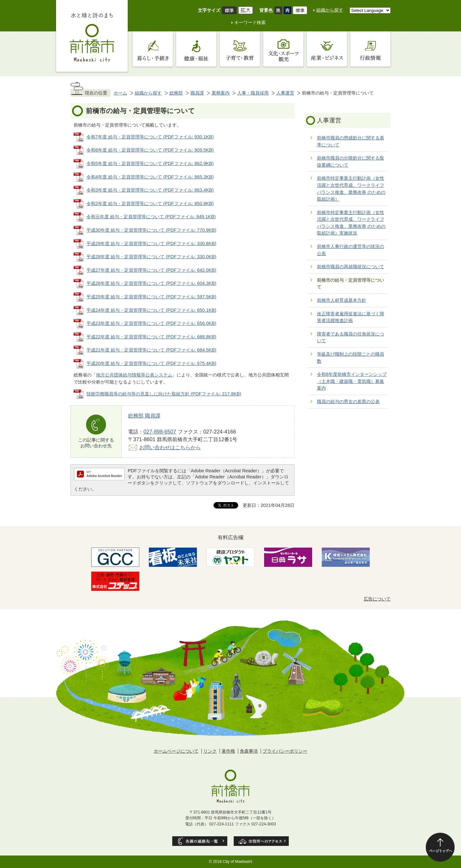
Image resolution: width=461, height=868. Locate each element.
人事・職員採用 (253, 93)
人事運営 (285, 93)
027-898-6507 (160, 432)
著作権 (228, 751)
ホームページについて (176, 751)
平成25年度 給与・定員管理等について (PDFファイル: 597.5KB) (151, 297)
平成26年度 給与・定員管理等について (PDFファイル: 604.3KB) (151, 283)
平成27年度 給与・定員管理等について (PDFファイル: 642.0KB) (151, 270)
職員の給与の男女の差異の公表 (348, 401)
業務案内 (221, 93)
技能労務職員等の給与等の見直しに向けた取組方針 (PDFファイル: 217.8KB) (164, 394)
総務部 (176, 93)
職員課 (197, 93)
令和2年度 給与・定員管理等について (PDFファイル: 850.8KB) (150, 203)
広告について (377, 599)
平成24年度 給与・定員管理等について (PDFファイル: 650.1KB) (151, 310)
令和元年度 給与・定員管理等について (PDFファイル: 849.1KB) (151, 217)
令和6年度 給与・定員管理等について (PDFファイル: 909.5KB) (150, 150)
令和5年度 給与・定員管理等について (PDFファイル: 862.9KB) (150, 163)
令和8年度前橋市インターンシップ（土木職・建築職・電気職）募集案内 (352, 381)
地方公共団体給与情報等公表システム (134, 375)
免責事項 (249, 751)
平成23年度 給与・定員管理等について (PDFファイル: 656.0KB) (151, 323)
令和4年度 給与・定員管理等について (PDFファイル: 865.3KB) (150, 177)
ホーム (120, 93)
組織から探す (330, 10)
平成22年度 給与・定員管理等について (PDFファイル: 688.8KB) (151, 337)
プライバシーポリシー (285, 751)
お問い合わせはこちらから (170, 447)
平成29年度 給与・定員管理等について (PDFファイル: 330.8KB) (151, 244)
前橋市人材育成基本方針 (342, 300)
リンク (210, 751)
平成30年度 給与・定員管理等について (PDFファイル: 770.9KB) (151, 230)
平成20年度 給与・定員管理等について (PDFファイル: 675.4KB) (151, 363)
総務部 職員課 (144, 416)
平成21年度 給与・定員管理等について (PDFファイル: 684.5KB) (151, 350)
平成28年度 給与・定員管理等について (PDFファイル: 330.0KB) (151, 257)
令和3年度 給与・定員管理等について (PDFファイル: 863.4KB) (150, 190)
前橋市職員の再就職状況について (351, 267)
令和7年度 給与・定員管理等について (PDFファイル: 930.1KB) (150, 137)
